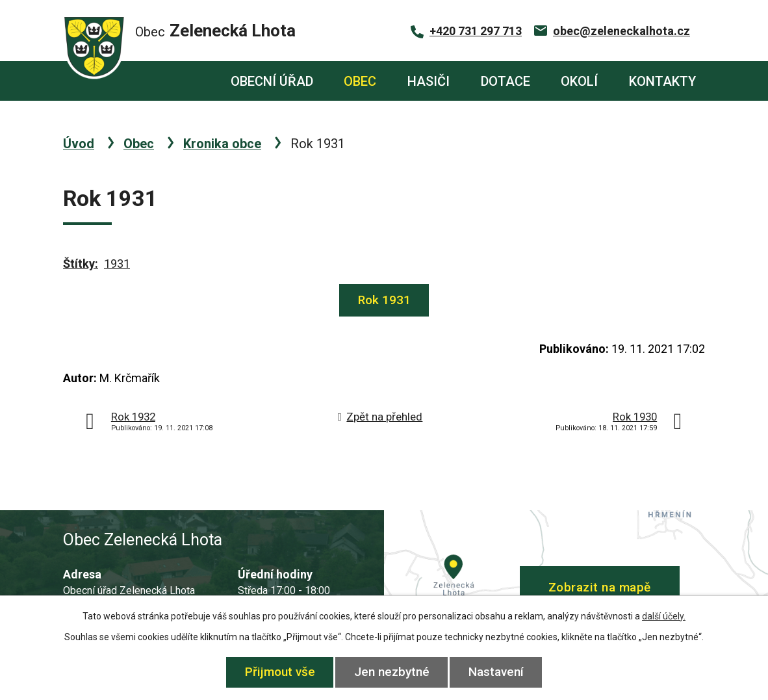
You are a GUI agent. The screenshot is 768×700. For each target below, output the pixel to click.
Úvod (192, 81)
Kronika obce (222, 144)
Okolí (579, 81)
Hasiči (429, 81)
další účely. (664, 616)
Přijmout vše (280, 672)
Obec (360, 81)
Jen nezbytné (392, 672)
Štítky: (81, 264)
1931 (117, 264)
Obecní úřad (272, 81)
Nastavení (496, 672)
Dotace (506, 81)
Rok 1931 (384, 300)
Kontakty (662, 81)
